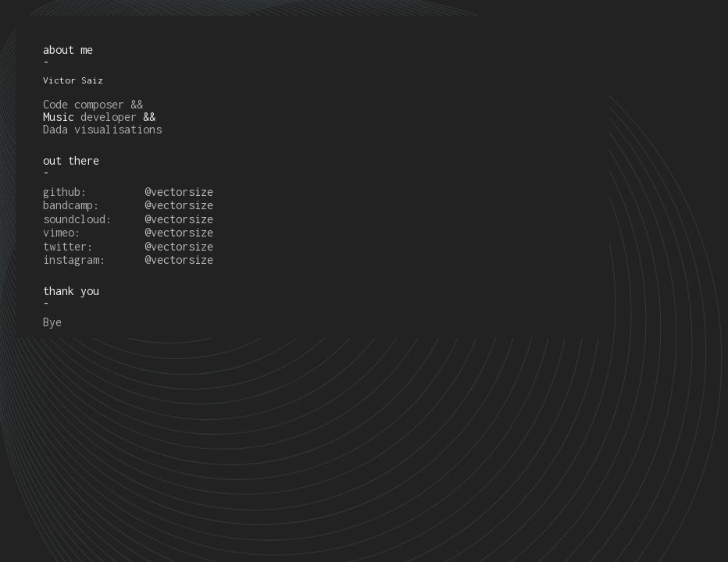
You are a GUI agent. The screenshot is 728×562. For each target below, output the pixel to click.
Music (59, 117)
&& (149, 117)
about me (68, 50)
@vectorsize (179, 192)
